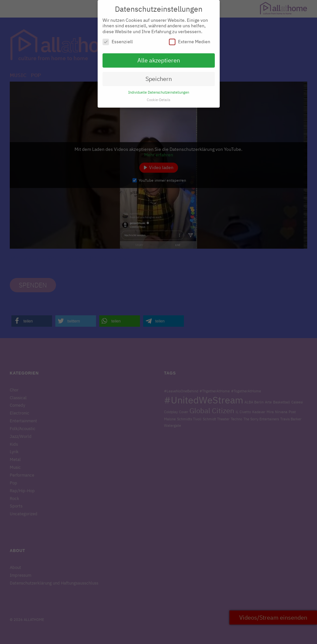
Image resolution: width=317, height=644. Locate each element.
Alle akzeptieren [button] (159, 57)
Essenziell (118, 39)
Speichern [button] (159, 76)
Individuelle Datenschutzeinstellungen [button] (159, 89)
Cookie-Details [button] (158, 97)
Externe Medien (190, 39)
